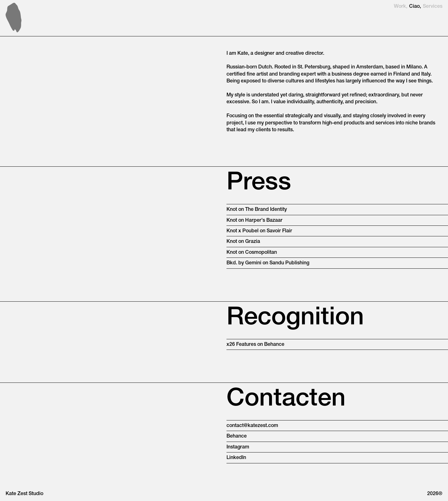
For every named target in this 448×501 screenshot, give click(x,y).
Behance (237, 436)
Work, (401, 7)
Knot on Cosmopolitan (252, 253)
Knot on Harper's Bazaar (254, 220)
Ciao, (415, 7)
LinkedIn (236, 458)
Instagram (238, 447)
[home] (14, 18)
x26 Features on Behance (255, 345)
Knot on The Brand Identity (257, 210)
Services (433, 7)
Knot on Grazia (243, 242)
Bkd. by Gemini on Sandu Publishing (268, 263)
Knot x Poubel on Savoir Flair (259, 231)
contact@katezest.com (252, 426)
